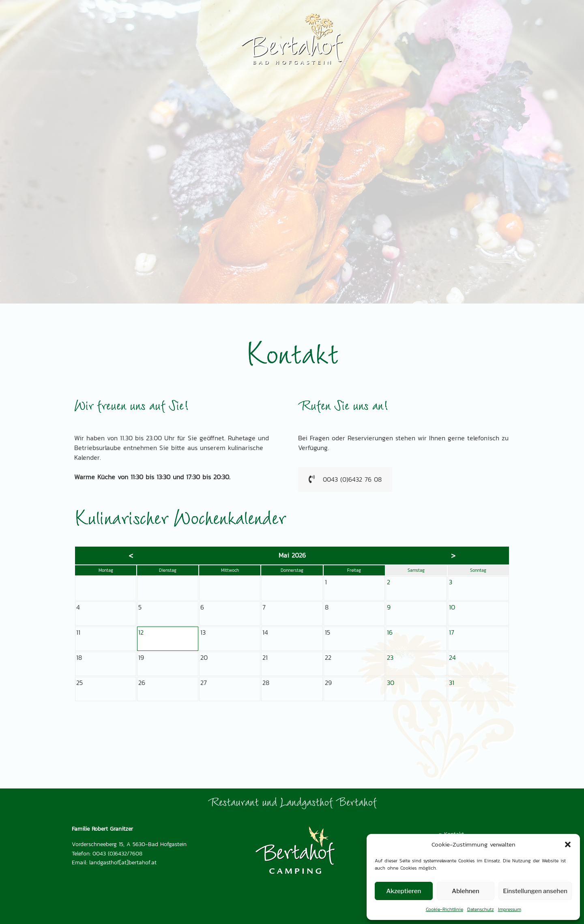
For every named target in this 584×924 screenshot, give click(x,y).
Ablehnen (466, 891)
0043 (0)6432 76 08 (345, 479)
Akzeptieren (404, 891)
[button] (568, 844)
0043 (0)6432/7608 (117, 853)
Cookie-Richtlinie (444, 909)
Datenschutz (481, 909)
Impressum (510, 909)
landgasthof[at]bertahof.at (123, 862)
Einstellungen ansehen (535, 891)
